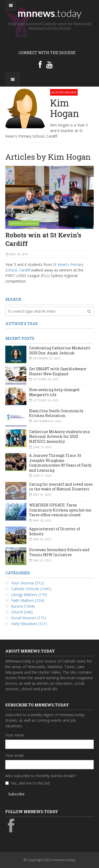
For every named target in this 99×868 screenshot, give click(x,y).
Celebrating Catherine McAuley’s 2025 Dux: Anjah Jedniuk (60, 350)
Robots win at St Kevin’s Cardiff (43, 239)
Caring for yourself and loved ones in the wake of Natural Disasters (61, 487)
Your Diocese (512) (27, 583)
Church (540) (22, 612)
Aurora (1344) (23, 606)
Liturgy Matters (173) (29, 595)
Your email (14, 755)
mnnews (49, 13)
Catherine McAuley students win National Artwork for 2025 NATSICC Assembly (60, 437)
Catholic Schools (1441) (31, 589)
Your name (15, 735)
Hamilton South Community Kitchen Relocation (56, 413)
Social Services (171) (29, 618)
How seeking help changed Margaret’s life (54, 392)
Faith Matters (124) (27, 600)
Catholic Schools (24, 223)
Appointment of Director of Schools (55, 531)
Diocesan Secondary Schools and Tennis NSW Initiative (59, 552)
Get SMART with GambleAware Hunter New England (58, 371)
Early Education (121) (29, 624)
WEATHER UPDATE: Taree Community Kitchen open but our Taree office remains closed (60, 510)
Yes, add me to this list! (30, 783)
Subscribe (16, 794)
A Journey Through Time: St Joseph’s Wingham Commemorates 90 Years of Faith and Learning (60, 463)
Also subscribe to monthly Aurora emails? (41, 776)
